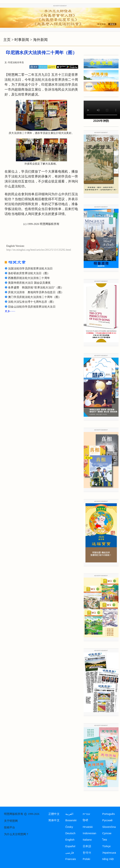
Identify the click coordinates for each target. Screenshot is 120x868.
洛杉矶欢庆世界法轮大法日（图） (29, 273)
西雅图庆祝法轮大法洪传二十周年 (29, 278)
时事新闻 (22, 40)
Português (109, 814)
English (70, 840)
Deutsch (70, 833)
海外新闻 (40, 40)
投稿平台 (9, 827)
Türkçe (106, 846)
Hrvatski (88, 827)
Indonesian (89, 833)
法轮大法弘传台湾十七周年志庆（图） (32, 302)
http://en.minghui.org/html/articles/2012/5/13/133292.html (39, 250)
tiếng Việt (108, 859)
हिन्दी (85, 820)
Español (70, 846)
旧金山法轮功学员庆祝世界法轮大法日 (32, 307)
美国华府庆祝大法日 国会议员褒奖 (29, 283)
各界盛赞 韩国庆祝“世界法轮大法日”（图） (36, 288)
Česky (69, 827)
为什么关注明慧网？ (16, 834)
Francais (71, 859)
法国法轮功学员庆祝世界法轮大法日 (30, 269)
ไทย (105, 840)
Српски (107, 833)
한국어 (87, 853)
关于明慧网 (11, 821)
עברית (86, 814)
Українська (109, 853)
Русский (107, 820)
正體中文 (54, 814)
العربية (69, 814)
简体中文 (54, 820)
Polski (86, 859)
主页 (7, 40)
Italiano (87, 840)
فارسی (70, 853)
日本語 (87, 846)
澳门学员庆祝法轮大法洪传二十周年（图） (35, 297)
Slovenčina (109, 827)
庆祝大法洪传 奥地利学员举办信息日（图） (36, 292)
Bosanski (71, 820)
